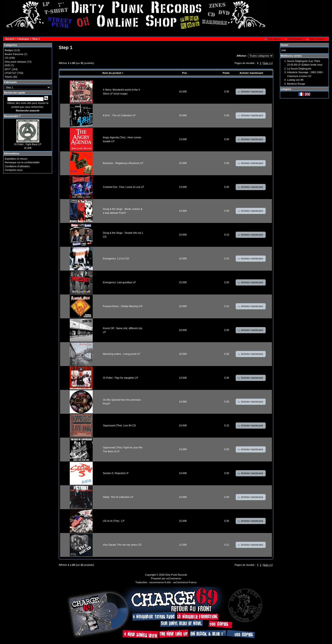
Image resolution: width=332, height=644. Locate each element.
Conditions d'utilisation (17, 166)
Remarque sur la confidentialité (22, 162)
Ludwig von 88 (295, 80)
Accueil (10, 39)
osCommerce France (185, 582)
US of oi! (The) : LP (114, 521)
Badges (9, 50)
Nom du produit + (113, 73)
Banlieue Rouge (296, 84)
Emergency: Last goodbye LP (119, 282)
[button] (273, 39)
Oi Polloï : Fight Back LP (28, 144)
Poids (226, 73)
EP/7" (8, 69)
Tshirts (8, 77)
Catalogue (23, 39)
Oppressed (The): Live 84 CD (119, 425)
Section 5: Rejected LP (116, 473)
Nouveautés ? (12, 116)
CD (6, 58)
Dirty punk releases (15, 62)
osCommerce (174, 578)
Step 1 (36, 39)
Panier (285, 45)
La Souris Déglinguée (299, 69)
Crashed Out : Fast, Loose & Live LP (123, 187)
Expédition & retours (16, 159)
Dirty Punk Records (176, 575)
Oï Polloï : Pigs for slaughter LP (120, 378)
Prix (185, 73)
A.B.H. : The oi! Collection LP (119, 115)
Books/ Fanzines (14, 54)
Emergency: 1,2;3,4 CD (116, 258)
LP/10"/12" (11, 73)
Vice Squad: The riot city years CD (122, 545)
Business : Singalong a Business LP (123, 163)
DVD (7, 65)
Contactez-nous (13, 170)
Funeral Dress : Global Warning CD (123, 306)
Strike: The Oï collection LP (118, 497)
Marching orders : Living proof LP (121, 354)
